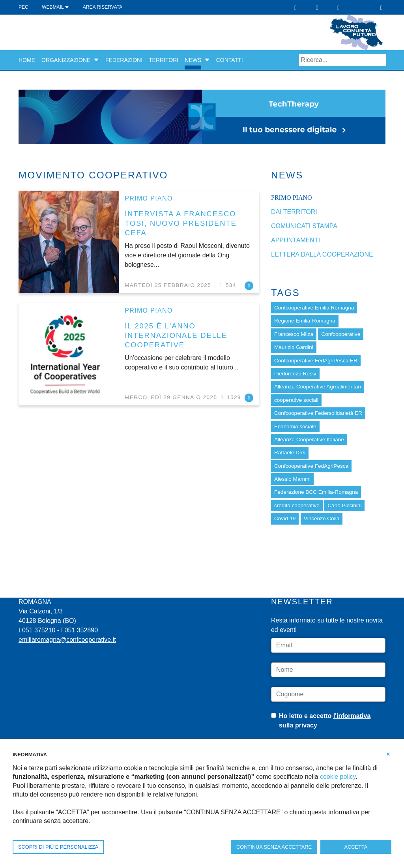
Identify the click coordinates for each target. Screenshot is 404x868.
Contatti (230, 60)
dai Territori (294, 212)
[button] (96, 60)
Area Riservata (103, 7)
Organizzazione (66, 60)
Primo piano (149, 198)
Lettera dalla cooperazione (322, 254)
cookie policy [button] (338, 777)
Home (27, 60)
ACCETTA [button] (356, 847)
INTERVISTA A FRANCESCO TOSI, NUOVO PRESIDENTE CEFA (180, 223)
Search (380, 60)
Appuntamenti (296, 240)
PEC (23, 7)
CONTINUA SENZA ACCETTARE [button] (274, 847)
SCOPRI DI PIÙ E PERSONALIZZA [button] (58, 847)
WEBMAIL (55, 7)
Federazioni (124, 60)
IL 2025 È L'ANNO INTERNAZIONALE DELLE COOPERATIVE (176, 335)
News (193, 60)
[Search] (342, 60)
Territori (164, 60)
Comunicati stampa (304, 226)
